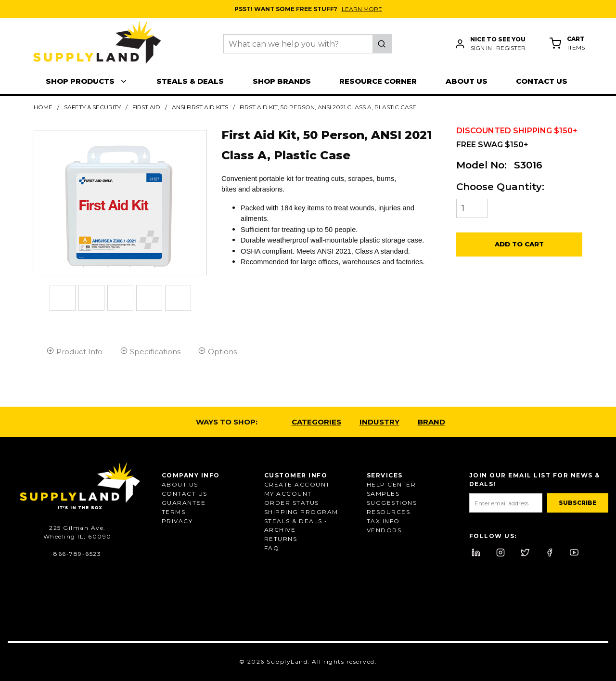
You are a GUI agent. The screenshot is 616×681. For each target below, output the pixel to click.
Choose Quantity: (500, 187)
